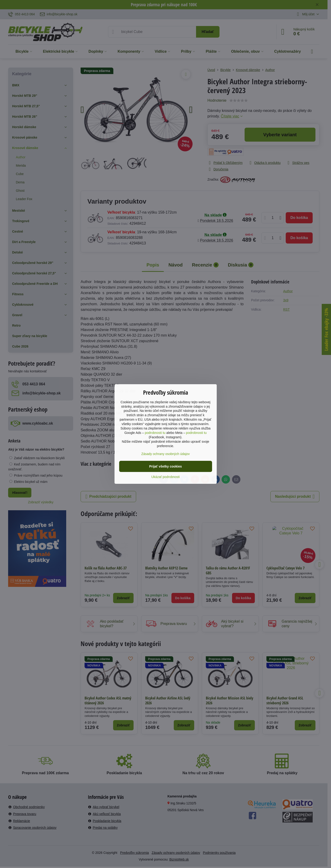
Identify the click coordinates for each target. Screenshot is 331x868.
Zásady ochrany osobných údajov (165, 454)
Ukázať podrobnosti (166, 477)
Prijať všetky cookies (165, 466)
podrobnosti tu (155, 433)
